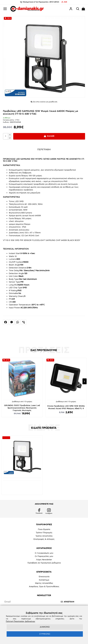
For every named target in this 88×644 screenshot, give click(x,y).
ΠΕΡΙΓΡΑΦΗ (44, 150)
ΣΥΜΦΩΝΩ (45, 634)
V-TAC (17, 120)
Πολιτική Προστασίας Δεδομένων (20, 621)
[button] (84, 381)
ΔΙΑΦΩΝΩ (45, 627)
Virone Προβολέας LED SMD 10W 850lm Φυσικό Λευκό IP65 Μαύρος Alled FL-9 (66, 407)
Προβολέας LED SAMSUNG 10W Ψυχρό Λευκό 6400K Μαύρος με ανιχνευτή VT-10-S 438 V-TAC (22, 486)
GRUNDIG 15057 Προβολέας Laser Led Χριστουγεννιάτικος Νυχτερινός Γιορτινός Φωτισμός (22, 408)
